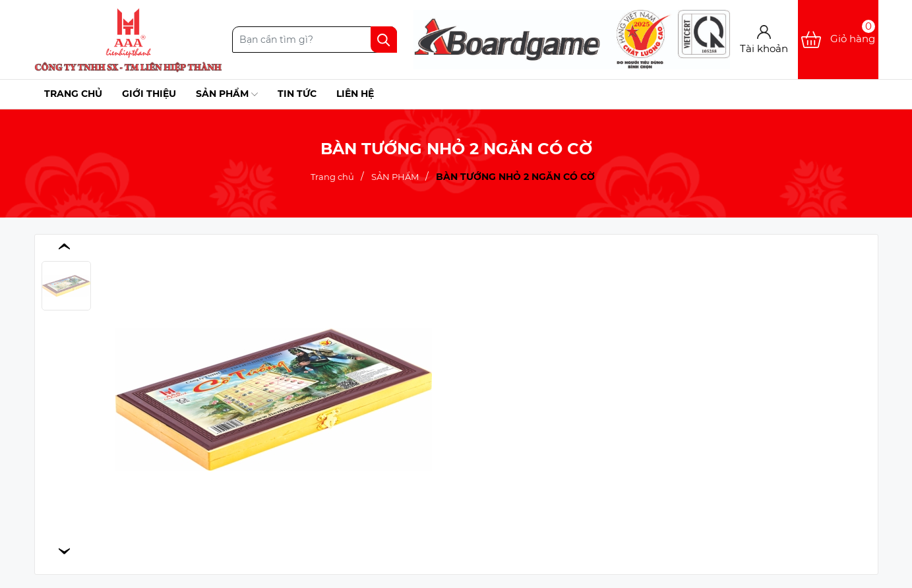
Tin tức (297, 94)
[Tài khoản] (764, 40)
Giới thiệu (149, 94)
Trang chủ (73, 94)
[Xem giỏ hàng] (838, 40)
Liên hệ (355, 94)
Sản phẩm (227, 94)
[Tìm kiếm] (384, 40)
